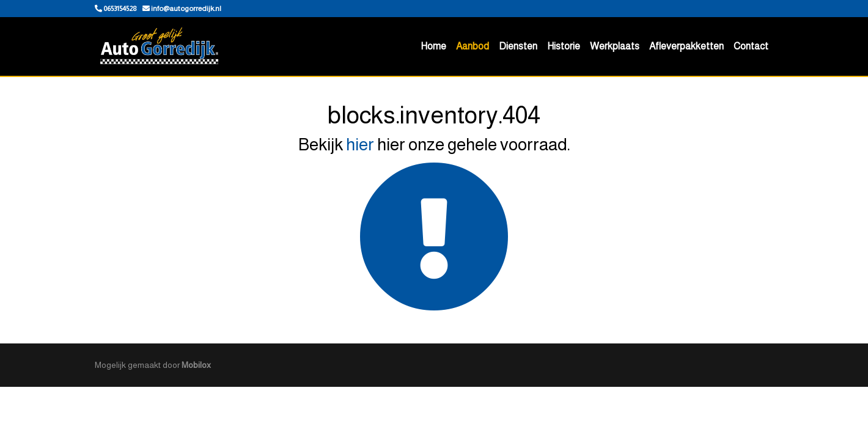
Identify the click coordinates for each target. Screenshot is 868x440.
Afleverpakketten (686, 46)
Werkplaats (615, 46)
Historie (564, 46)
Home (433, 46)
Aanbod (473, 46)
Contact (751, 46)
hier (360, 145)
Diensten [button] (518, 46)
